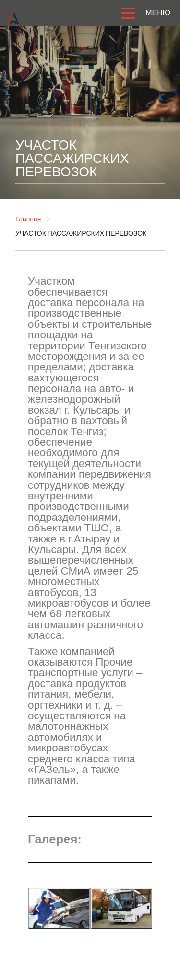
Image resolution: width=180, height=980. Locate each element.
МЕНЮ (144, 13)
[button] (54, 923)
